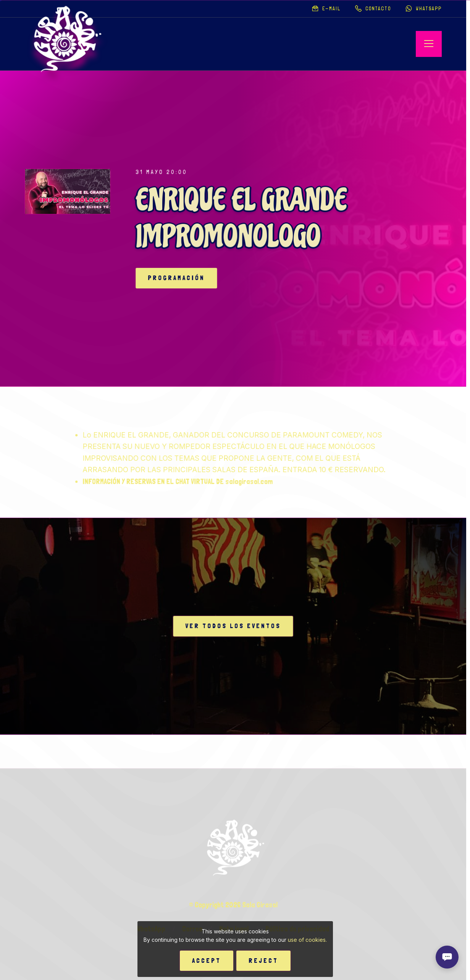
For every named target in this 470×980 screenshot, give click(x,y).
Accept (207, 961)
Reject (263, 961)
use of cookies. (307, 940)
